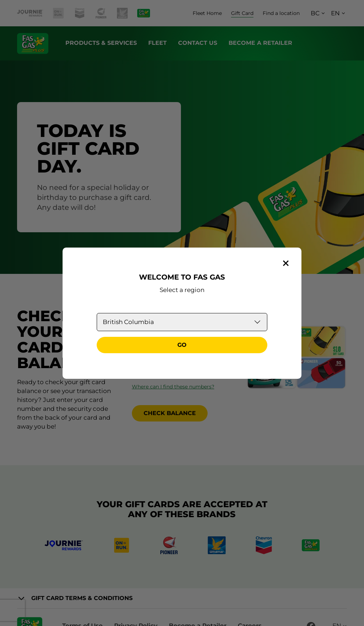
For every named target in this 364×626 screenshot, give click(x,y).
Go (182, 345)
